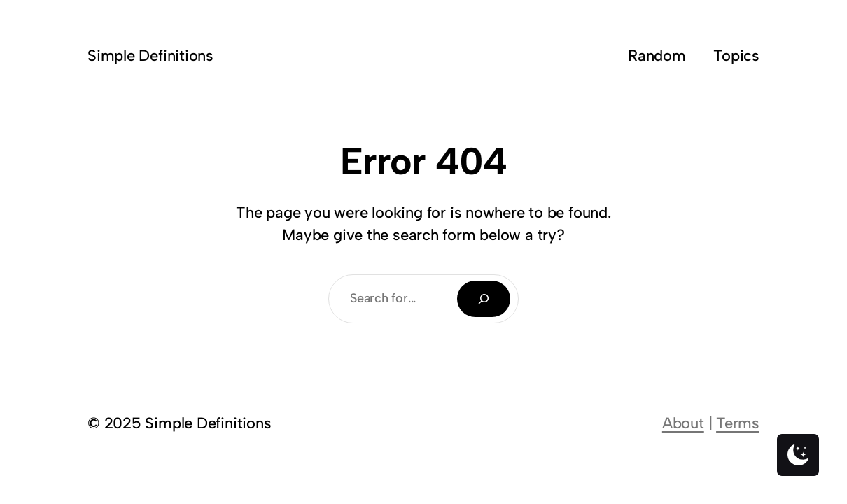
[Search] (484, 299)
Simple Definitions (150, 56)
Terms (738, 423)
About (683, 423)
